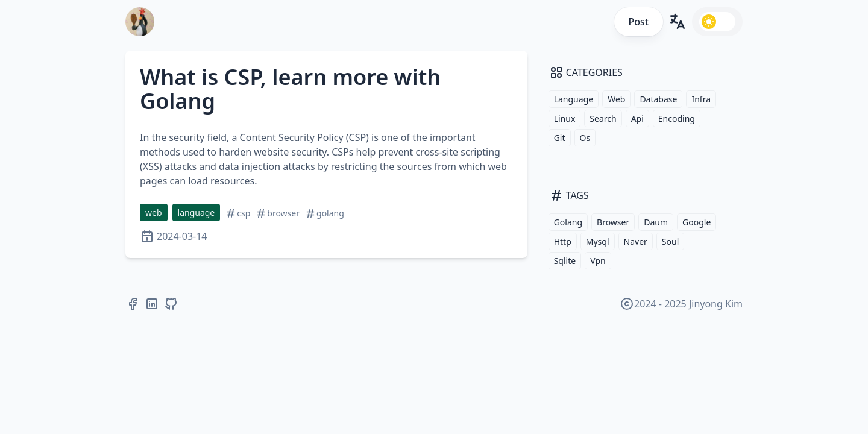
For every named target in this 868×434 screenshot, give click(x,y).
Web (616, 99)
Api (637, 118)
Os (585, 138)
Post (639, 22)
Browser (613, 222)
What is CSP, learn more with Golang (290, 89)
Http (563, 241)
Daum (656, 222)
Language (574, 99)
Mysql (598, 241)
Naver (636, 241)
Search (603, 118)
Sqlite (565, 261)
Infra (701, 99)
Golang (568, 222)
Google (697, 222)
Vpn (598, 261)
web (154, 212)
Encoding (677, 118)
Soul (670, 241)
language (197, 212)
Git (560, 138)
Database (658, 99)
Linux (565, 118)
